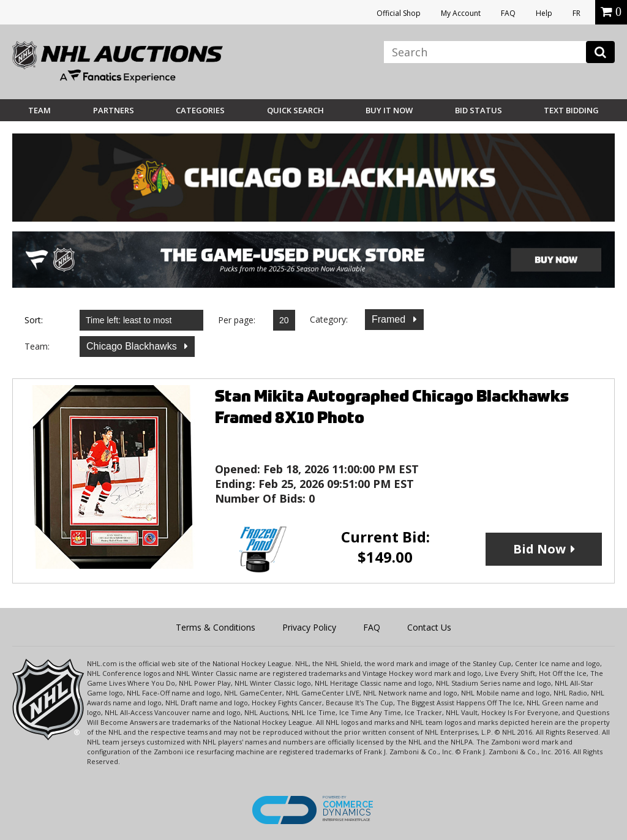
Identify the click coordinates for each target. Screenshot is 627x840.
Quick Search (295, 110)
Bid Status (479, 110)
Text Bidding (571, 110)
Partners (114, 110)
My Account (461, 13)
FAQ (508, 13)
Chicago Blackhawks (133, 346)
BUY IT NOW (389, 110)
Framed (390, 319)
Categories (200, 110)
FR (576, 13)
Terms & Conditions (216, 627)
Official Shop (399, 13)
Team (39, 110)
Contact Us (429, 627)
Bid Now (539, 549)
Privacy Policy (309, 627)
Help (544, 13)
